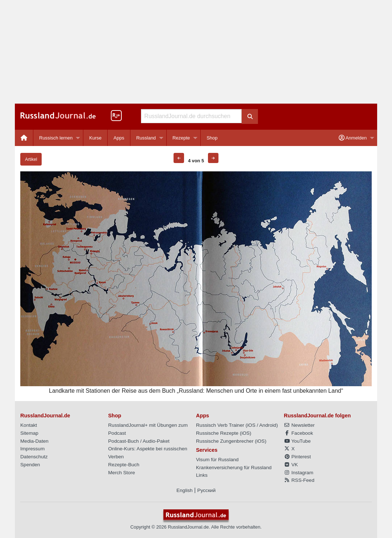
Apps (119, 138)
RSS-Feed (299, 480)
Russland (146, 138)
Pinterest (297, 457)
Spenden (30, 465)
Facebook (299, 433)
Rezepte (181, 138)
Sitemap (29, 433)
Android (268, 425)
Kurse (95, 138)
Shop (212, 138)
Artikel (31, 159)
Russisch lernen (56, 138)
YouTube (297, 441)
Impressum (32, 449)
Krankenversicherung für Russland (234, 468)
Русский (207, 490)
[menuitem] (24, 138)
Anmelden (353, 138)
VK (291, 465)
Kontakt (29, 425)
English (185, 490)
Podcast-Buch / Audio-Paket (139, 441)
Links (202, 475)
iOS (251, 425)
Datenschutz (34, 457)
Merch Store (122, 473)
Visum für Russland (217, 460)
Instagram (299, 473)
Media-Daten (34, 441)
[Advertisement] (196, 52)
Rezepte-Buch (124, 465)
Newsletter (299, 425)
